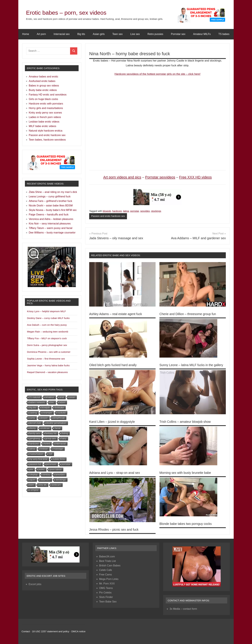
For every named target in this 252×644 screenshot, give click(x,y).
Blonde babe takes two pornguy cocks (187, 524)
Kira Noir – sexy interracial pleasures (50, 224)
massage (58, 449)
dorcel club (35, 423)
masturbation (36, 454)
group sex (51, 438)
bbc (52, 402)
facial (58, 428)
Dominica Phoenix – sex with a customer (49, 352)
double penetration (56, 423)
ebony (33, 428)
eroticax (45, 428)
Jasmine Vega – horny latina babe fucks (48, 365)
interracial (61, 444)
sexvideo (145, 211)
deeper (44, 418)
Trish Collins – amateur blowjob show (186, 422)
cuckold (61, 413)
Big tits (81, 34)
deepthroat (59, 418)
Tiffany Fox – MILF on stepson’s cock (47, 338)
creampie (47, 413)
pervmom (51, 464)
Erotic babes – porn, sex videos (71, 12)
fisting (65, 433)
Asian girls (99, 34)
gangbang (35, 438)
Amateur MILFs (202, 34)
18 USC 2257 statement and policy (51, 631)
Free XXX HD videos (196, 177)
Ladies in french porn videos (45, 117)
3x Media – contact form (183, 609)
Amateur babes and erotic (43, 77)
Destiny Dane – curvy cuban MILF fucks (48, 318)
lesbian (44, 449)
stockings (156, 211)
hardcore (117, 211)
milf (50, 454)
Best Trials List (108, 561)
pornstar (135, 211)
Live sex (135, 34)
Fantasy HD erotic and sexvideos (48, 95)
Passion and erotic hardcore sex (108, 216)
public (42, 469)
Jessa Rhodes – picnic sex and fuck (115, 530)
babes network (37, 402)
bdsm (62, 402)
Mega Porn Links (109, 579)
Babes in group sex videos (44, 86)
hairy (64, 438)
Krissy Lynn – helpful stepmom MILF (46, 311)
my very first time (38, 459)
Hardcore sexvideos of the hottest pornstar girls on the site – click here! (158, 74)
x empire (34, 490)
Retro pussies (155, 34)
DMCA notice (78, 631)
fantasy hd (51, 433)
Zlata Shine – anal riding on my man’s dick (53, 192)
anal (62, 397)
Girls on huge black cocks (43, 99)
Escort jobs (35, 584)
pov (31, 469)
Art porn (41, 34)
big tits (33, 408)
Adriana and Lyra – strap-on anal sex (115, 473)
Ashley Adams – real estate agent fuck (117, 314)
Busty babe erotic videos (43, 90)
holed (47, 444)
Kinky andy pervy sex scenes (45, 113)
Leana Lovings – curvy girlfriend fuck (50, 197)
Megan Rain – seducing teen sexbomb (48, 332)
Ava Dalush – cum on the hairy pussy (47, 325)
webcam (56, 485)
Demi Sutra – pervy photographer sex (47, 345)
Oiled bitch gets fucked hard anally (114, 365)
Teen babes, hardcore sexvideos (47, 140)
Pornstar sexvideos (160, 177)
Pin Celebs (105, 593)
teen (32, 485)
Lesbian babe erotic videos (44, 122)
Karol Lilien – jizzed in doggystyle (113, 422)
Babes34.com (107, 556)
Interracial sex (62, 34)
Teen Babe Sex (108, 602)
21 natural (35, 397)
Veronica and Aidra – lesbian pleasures (51, 219)
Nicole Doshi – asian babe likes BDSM (51, 206)
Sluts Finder (106, 597)
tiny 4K (43, 485)
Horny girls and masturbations (46, 108)
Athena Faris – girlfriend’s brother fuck (50, 201)
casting (33, 413)
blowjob (107, 211)
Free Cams (106, 575)
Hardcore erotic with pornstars (46, 104)
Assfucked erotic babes (42, 81)
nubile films (59, 459)
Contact (26, 631)
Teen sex (117, 34)
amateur (50, 397)
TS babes (224, 34)
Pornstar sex (178, 34)
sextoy (47, 475)
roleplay (34, 475)
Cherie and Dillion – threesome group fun (189, 314)
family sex (35, 433)
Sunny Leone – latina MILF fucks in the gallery (192, 365)
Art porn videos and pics (122, 177)
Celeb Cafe (106, 570)
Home (26, 34)
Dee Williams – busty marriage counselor (52, 233)
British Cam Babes (110, 566)
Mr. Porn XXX (107, 584)
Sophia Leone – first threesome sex (46, 359)
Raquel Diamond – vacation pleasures (47, 372)
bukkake (59, 408)
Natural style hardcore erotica (46, 131)
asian (72, 397)
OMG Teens (106, 588)
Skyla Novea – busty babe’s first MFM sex (53, 210)
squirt (32, 480)
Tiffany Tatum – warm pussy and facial (51, 228)
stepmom (45, 480)
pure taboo (56, 469)
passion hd (35, 464)
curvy (32, 418)
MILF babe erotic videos (43, 126)
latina (126, 211)
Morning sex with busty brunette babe (186, 473)
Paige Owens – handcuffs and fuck (49, 215)
